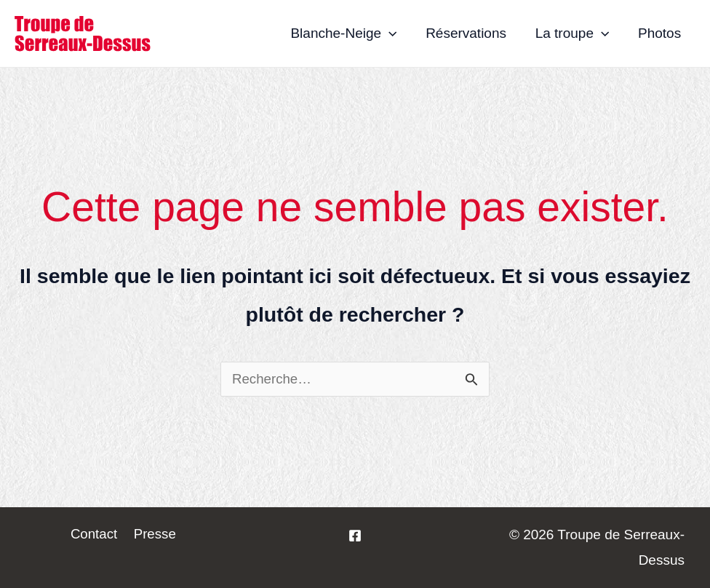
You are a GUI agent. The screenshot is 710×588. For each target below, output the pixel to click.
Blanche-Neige (348, 33)
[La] (355, 536)
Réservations (469, 33)
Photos (660, 33)
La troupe (574, 33)
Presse (154, 535)
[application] (393, 33)
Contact (95, 535)
